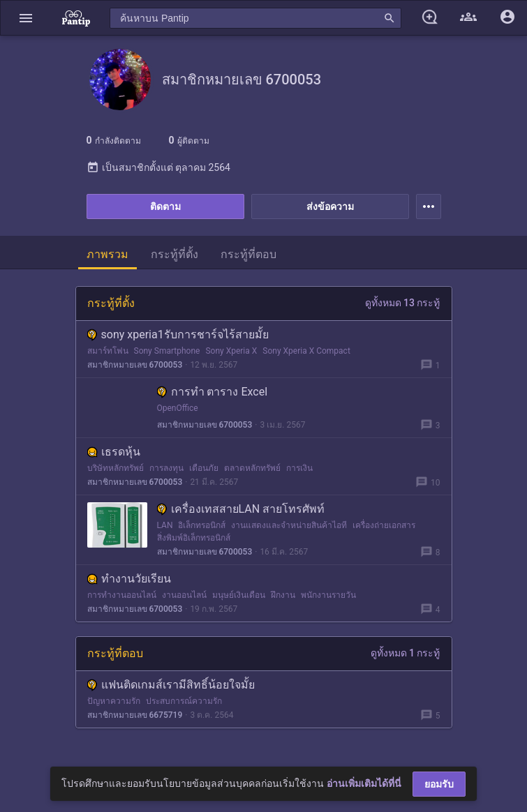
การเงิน (299, 468)
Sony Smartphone (167, 351)
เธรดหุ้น (114, 452)
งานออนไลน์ (184, 595)
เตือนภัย (204, 468)
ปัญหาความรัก (114, 701)
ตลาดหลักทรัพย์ (252, 468)
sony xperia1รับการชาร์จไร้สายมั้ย (178, 334)
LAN (165, 525)
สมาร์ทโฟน (108, 351)
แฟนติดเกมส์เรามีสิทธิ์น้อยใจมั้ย (171, 685)
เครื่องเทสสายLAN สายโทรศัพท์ (241, 509)
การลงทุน (166, 468)
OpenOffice (178, 408)
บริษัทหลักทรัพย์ (116, 468)
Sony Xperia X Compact (306, 351)
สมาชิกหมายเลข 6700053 (135, 365)
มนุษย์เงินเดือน (239, 595)
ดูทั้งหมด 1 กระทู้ (406, 653)
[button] (26, 18)
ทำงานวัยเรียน (129, 579)
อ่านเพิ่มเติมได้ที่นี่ (364, 783)
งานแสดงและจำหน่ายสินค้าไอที (289, 525)
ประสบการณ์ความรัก (184, 701)
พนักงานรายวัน (328, 595)
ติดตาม (165, 206)
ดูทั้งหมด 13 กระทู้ (403, 303)
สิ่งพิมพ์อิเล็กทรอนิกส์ (194, 538)
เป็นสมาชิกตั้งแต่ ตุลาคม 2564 (158, 167)
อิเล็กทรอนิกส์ (202, 525)
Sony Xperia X (231, 351)
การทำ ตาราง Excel (213, 392)
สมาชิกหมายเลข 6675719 (135, 715)
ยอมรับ (439, 784)
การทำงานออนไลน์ (122, 595)
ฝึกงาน (283, 595)
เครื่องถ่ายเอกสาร (384, 525)
